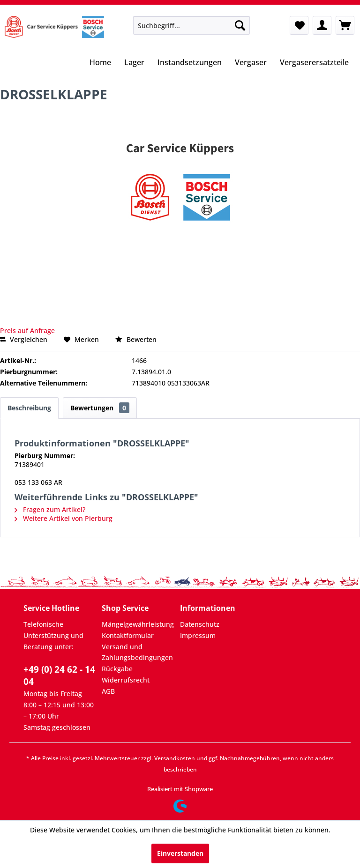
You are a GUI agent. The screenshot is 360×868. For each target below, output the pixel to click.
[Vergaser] (251, 63)
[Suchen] (240, 25)
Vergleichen (24, 339)
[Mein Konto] (322, 25)
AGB (108, 691)
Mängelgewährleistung (138, 624)
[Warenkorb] (345, 25)
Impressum (198, 635)
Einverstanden (180, 853)
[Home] (100, 63)
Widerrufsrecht (126, 680)
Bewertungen (100, 408)
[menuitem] (192, 25)
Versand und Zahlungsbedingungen (137, 652)
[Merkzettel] (299, 25)
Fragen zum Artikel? (50, 509)
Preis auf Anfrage (27, 330)
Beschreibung (29, 408)
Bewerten (136, 339)
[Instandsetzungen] (190, 63)
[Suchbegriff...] (192, 25)
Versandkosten (175, 758)
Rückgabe (117, 669)
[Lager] (134, 63)
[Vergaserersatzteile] (314, 63)
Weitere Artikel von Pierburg (64, 518)
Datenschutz (200, 624)
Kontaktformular (128, 635)
